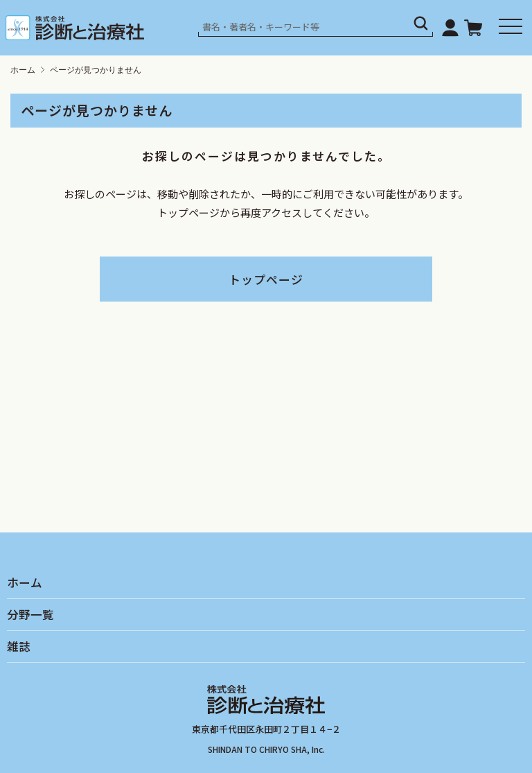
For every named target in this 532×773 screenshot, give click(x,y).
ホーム (23, 70)
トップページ (266, 279)
